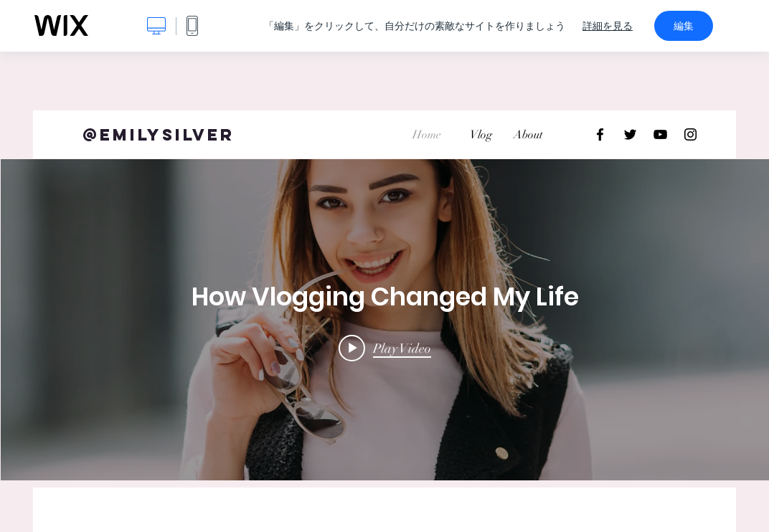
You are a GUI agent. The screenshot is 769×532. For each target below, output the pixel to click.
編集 (684, 26)
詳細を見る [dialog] (608, 26)
